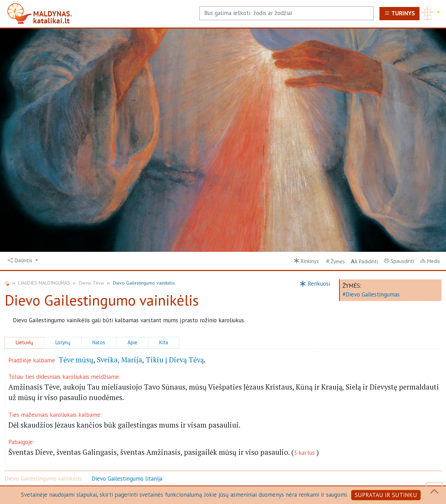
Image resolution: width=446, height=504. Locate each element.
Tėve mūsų (76, 360)
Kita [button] (164, 342)
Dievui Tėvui (91, 283)
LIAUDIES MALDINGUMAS (44, 283)
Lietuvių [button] (24, 342)
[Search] (286, 13)
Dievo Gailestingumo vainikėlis (43, 479)
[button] (23, 261)
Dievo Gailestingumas (373, 294)
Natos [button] (99, 342)
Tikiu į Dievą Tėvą (175, 360)
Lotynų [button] (63, 342)
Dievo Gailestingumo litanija (127, 479)
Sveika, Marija (120, 360)
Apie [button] (132, 342)
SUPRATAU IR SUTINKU (386, 495)
